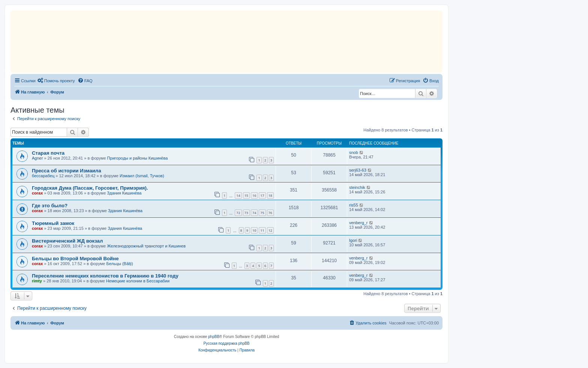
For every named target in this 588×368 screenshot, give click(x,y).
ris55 (354, 205)
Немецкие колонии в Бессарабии (138, 281)
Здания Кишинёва (124, 193)
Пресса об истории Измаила (67, 171)
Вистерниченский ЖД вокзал (67, 241)
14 (238, 195)
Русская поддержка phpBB (226, 343)
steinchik (357, 187)
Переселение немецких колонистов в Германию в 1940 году (105, 276)
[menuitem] (56, 81)
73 (246, 213)
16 (254, 195)
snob (354, 152)
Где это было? (50, 206)
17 (262, 195)
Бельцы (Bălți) (120, 264)
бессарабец (43, 176)
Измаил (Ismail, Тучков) (142, 176)
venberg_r (358, 223)
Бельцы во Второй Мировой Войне (75, 259)
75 (262, 213)
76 (270, 213)
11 (262, 230)
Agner (37, 158)
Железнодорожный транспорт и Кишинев (146, 246)
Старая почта (48, 153)
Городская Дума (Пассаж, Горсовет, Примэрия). (90, 188)
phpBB (214, 337)
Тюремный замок (53, 223)
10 (254, 230)
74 (254, 213)
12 (270, 230)
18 (270, 195)
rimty (37, 281)
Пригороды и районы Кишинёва (138, 158)
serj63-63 (358, 170)
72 (238, 213)
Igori (353, 240)
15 (246, 195)
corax (37, 193)
